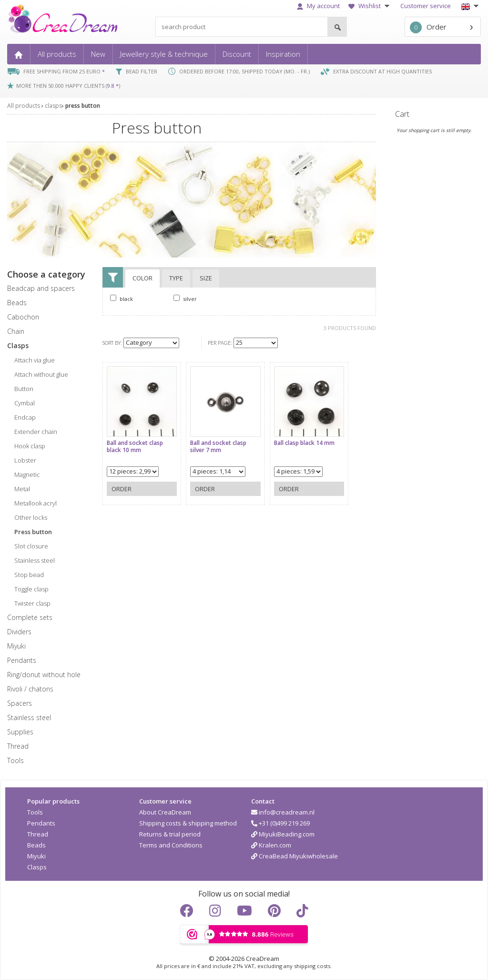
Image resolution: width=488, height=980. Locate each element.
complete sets (30, 617)
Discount (237, 54)
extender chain (36, 432)
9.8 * (113, 86)
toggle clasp (31, 589)
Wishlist (370, 6)
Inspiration (283, 54)
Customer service (426, 6)
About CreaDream (165, 812)
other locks (31, 517)
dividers (19, 632)
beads (17, 303)
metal (22, 489)
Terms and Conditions (171, 845)
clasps (53, 106)
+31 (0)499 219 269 (280, 823)
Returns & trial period (170, 834)
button (24, 389)
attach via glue (35, 360)
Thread (38, 834)
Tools (35, 812)
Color (142, 279)
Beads (36, 845)
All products (57, 54)
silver (185, 299)
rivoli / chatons (30, 689)
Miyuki (36, 856)
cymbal (25, 403)
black (122, 299)
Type (176, 279)
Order (428, 27)
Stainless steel (29, 717)
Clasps (37, 867)
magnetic (27, 475)
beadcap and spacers (41, 288)
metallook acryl (36, 503)
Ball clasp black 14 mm (299, 440)
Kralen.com (271, 845)
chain (16, 331)
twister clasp (32, 603)
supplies (20, 732)
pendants (22, 660)
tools (15, 760)
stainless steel (35, 560)
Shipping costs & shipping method (188, 823)
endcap (25, 417)
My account (318, 6)
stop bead (29, 575)
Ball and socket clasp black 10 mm (135, 444)
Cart (402, 114)
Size (206, 279)
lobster (25, 460)
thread (18, 746)
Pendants (41, 823)
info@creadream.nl (283, 812)
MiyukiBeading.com (283, 834)
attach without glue (41, 374)
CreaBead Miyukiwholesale (295, 856)
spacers (20, 703)
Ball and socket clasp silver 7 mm (216, 444)
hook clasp (30, 446)
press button (83, 106)
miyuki (16, 646)
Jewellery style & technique (164, 54)
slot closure (31, 546)
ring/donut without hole (44, 675)
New (98, 54)
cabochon (23, 317)
